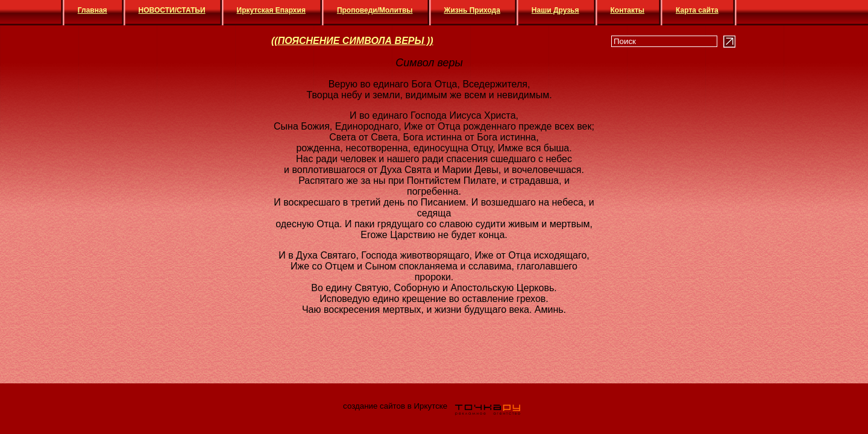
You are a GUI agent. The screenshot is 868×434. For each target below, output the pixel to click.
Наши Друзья (555, 10)
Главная (93, 10)
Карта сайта (697, 10)
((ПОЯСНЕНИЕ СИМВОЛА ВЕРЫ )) (352, 41)
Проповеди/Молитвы (375, 10)
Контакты (628, 10)
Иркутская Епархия (271, 10)
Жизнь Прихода (472, 10)
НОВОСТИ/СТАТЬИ (172, 10)
